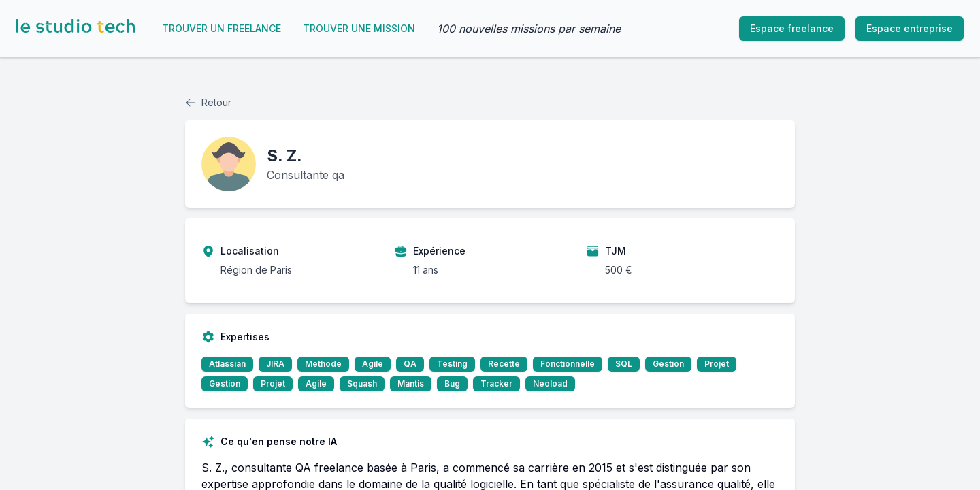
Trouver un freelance (222, 28)
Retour (208, 102)
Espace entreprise (910, 28)
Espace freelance (792, 28)
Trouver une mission (359, 28)
